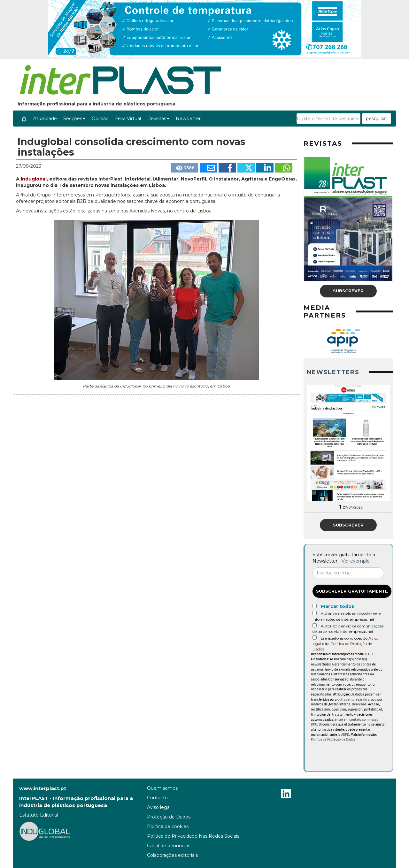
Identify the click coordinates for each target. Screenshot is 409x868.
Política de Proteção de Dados (333, 739)
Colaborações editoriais (172, 855)
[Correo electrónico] (348, 573)
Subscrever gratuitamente (352, 591)
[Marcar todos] (315, 606)
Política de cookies (168, 826)
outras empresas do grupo (357, 699)
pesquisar (376, 119)
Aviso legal (159, 807)
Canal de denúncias (169, 846)
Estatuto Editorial (39, 815)
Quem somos (162, 788)
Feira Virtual (128, 119)
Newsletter (188, 119)
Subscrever (348, 291)
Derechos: (360, 704)
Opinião (100, 119)
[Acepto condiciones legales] (315, 638)
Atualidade (45, 119)
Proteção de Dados (169, 817)
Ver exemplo (356, 561)
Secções (74, 119)
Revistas (158, 119)
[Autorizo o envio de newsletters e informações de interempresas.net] (315, 613)
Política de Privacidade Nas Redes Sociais (193, 836)
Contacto (157, 798)
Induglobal (34, 179)
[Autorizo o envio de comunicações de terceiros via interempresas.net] (315, 625)
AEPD (345, 735)
